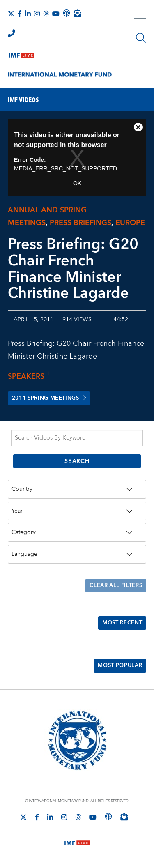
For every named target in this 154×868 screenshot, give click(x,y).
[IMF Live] (22, 53)
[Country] (77, 490)
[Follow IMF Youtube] (56, 14)
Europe (130, 223)
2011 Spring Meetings (53, 398)
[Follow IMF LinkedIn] (28, 14)
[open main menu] (140, 17)
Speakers (31, 376)
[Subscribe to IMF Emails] (77, 13)
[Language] (77, 555)
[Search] (141, 38)
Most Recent (120, 624)
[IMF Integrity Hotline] (11, 33)
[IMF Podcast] (67, 13)
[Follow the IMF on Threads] (46, 14)
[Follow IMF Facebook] (20, 14)
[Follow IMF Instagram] (37, 14)
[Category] (77, 533)
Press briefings (80, 223)
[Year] (77, 511)
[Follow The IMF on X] (11, 14)
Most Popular (118, 668)
